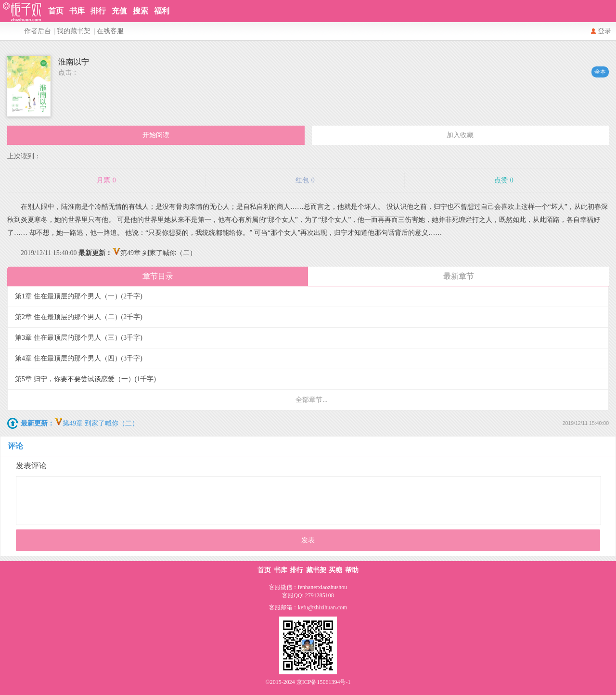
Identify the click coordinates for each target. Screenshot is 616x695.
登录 (604, 31)
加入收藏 (460, 135)
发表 (308, 540)
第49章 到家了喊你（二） (137, 253)
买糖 (335, 570)
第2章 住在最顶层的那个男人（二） (79, 317)
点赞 (504, 180)
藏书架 (316, 570)
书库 (77, 11)
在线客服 (110, 31)
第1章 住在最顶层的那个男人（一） (79, 296)
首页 (56, 11)
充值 (119, 11)
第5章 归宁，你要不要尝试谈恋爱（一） (85, 379)
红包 (305, 180)
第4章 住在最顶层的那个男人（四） (79, 358)
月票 (106, 180)
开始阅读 (156, 135)
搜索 (141, 11)
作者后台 (38, 31)
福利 (162, 11)
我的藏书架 (74, 31)
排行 (98, 11)
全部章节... (312, 400)
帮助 (352, 570)
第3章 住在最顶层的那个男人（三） (79, 338)
